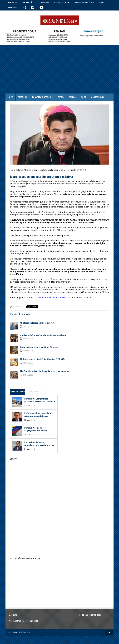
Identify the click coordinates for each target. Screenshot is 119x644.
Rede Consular (62, 2)
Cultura (13, 2)
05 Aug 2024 (28, 326)
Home (10, 97)
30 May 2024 (28, 339)
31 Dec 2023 (28, 363)
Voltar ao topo (109, 632)
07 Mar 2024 (28, 351)
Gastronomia (98, 97)
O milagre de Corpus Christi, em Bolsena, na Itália (43, 335)
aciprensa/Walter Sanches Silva (51, 297)
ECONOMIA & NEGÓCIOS (42, 97)
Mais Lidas (34, 392)
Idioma (61, 97)
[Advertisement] (59, 69)
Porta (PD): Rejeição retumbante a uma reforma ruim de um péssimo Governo (40, 445)
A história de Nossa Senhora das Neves (38, 323)
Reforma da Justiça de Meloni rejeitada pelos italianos (38, 415)
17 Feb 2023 (18, 307)
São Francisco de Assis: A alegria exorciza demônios (44, 371)
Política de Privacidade (90, 615)
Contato (13, 7)
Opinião (72, 97)
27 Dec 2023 (28, 375)
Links (102, 2)
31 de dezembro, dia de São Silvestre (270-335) (42, 359)
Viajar (83, 97)
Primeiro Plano (18, 392)
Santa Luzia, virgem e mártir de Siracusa (39, 347)
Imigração (28, 2)
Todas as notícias (84, 2)
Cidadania (44, 2)
